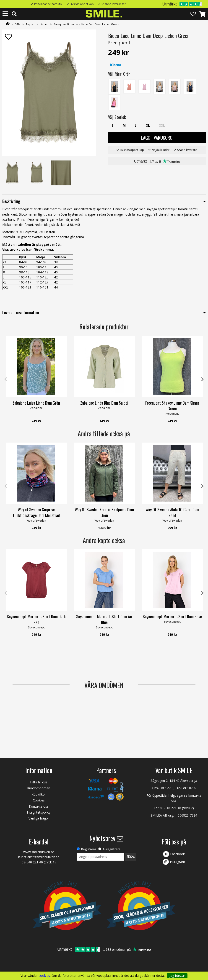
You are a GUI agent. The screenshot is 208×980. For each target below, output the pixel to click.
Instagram (177, 862)
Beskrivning (11, 201)
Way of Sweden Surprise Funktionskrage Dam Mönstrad (36, 512)
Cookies (39, 800)
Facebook (177, 854)
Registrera (88, 849)
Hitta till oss (39, 782)
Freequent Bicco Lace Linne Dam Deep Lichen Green (86, 24)
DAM (18, 24)
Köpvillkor (39, 794)
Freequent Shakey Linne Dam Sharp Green (172, 406)
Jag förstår (177, 976)
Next (202, 379)
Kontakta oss (39, 806)
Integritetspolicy (39, 812)
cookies (44, 976)
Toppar (30, 24)
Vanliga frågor (39, 818)
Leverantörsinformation (21, 312)
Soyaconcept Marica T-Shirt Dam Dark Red (36, 619)
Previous (6, 379)
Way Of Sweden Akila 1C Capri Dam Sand (172, 512)
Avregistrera (112, 849)
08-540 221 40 (170, 808)
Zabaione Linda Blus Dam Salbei (104, 403)
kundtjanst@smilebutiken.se (39, 857)
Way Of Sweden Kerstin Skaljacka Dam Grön (104, 512)
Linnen (44, 24)
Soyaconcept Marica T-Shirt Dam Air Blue (104, 619)
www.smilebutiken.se (39, 852)
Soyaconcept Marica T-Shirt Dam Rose (172, 617)
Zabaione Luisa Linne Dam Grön (36, 403)
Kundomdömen (39, 788)
